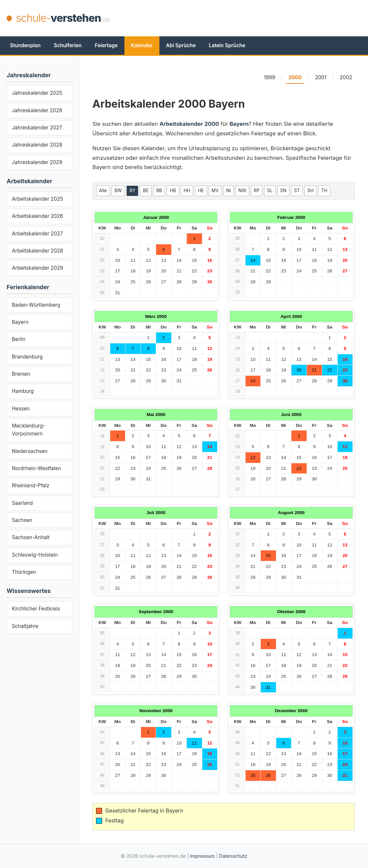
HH (187, 191)
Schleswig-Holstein (35, 555)
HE (201, 191)
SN (283, 191)
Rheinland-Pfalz (31, 486)
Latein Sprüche (227, 45)
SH (310, 191)
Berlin (19, 339)
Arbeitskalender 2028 (37, 251)
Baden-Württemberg (36, 305)
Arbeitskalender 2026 (37, 216)
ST (297, 191)
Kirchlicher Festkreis (36, 609)
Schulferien (68, 45)
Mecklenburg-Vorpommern (29, 430)
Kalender (142, 45)
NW (242, 191)
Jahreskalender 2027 (37, 128)
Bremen (21, 374)
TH (324, 191)
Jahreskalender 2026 (37, 110)
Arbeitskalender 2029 (37, 268)
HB (173, 191)
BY (132, 191)
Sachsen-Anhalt (31, 537)
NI (228, 191)
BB (159, 191)
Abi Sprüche (181, 45)
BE (146, 191)
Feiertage (106, 45)
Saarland (22, 503)
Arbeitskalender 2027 (37, 234)
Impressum (202, 856)
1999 (269, 77)
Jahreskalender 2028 (37, 145)
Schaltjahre (25, 626)
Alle (103, 191)
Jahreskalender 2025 (37, 93)
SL (270, 191)
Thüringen (24, 572)
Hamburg (23, 391)
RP (257, 191)
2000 (295, 77)
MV (215, 191)
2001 (321, 77)
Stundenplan (25, 45)
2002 (346, 77)
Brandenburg (27, 357)
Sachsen (22, 520)
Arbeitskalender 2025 (37, 199)
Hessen (21, 409)
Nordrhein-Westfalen (36, 468)
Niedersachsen (30, 451)
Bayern (20, 322)
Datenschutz (233, 856)
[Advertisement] (241, 18)
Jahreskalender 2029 (37, 162)
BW (118, 191)
